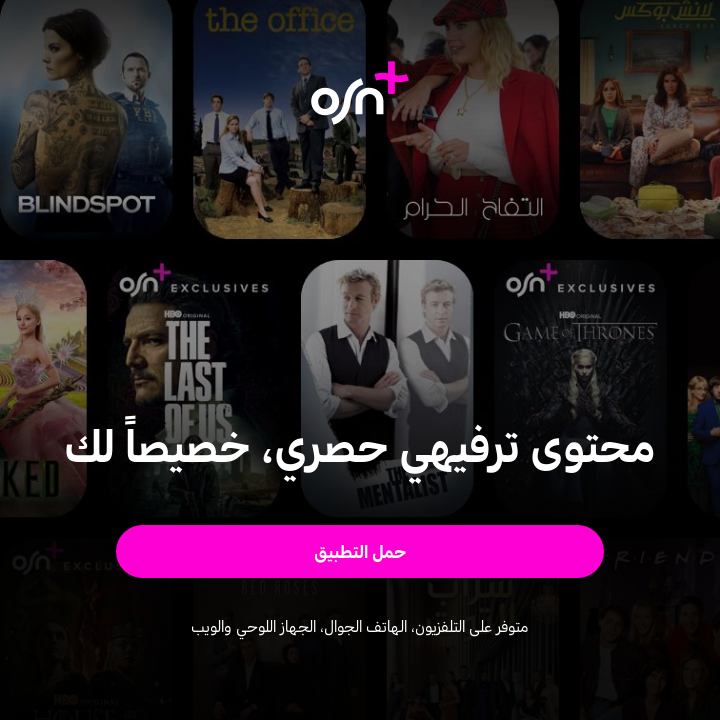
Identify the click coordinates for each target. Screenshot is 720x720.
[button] (360, 551)
